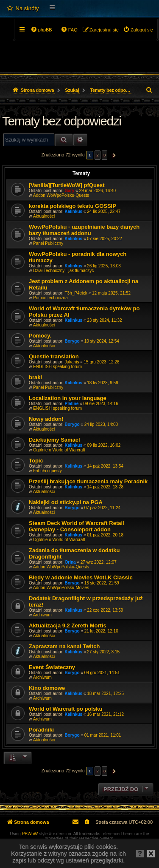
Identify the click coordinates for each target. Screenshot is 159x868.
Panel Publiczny (48, 243)
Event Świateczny (52, 667)
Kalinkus (74, 211)
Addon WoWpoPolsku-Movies (61, 588)
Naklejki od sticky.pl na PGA (66, 502)
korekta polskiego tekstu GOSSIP (73, 206)
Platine (72, 404)
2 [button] (98, 155)
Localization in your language (68, 398)
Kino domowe (47, 688)
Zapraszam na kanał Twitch (64, 646)
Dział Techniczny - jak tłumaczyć (63, 271)
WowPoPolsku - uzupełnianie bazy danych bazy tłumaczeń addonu (84, 230)
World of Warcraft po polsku (66, 709)
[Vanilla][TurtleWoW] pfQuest (67, 185)
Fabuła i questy (47, 471)
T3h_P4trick (76, 293)
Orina (70, 562)
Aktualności (44, 216)
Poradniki (41, 730)
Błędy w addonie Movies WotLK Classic (81, 577)
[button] (113, 155)
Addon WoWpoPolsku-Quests (61, 195)
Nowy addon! (46, 419)
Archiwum (42, 615)
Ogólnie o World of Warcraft (59, 450)
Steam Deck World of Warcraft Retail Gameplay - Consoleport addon (77, 526)
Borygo (72, 341)
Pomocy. (40, 336)
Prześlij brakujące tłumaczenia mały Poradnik (88, 481)
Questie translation (54, 356)
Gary (70, 191)
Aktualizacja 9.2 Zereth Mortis (68, 625)
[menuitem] (23, 9)
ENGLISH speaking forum (57, 367)
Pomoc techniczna (50, 298)
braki (35, 377)
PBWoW (30, 834)
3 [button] (105, 155)
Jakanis (72, 362)
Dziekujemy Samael (54, 440)
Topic (36, 461)
